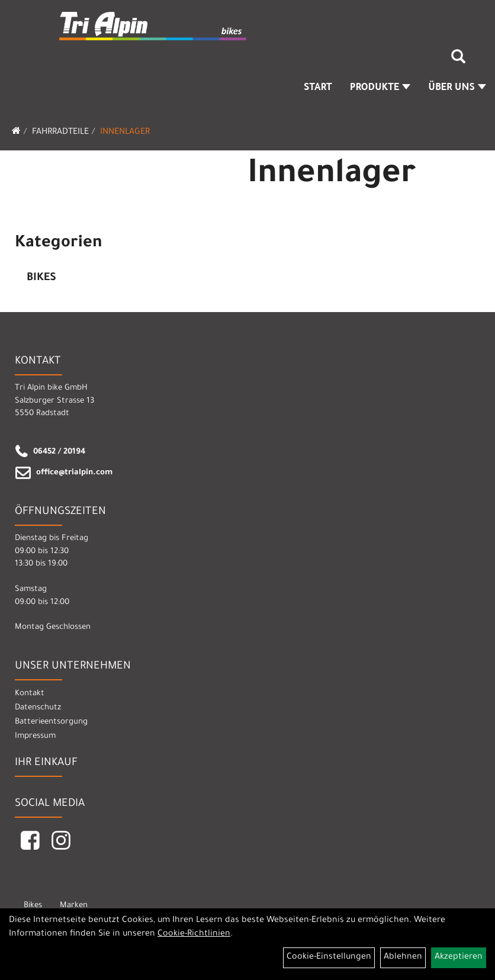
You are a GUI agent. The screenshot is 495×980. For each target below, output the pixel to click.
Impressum (35, 736)
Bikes (41, 278)
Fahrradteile (60, 133)
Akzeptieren (459, 957)
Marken (74, 906)
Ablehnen (403, 957)
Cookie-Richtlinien (194, 934)
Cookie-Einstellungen (329, 957)
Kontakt (30, 694)
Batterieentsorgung (51, 722)
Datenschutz (38, 708)
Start (318, 88)
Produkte (380, 88)
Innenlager (125, 133)
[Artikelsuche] (458, 61)
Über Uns (457, 88)
